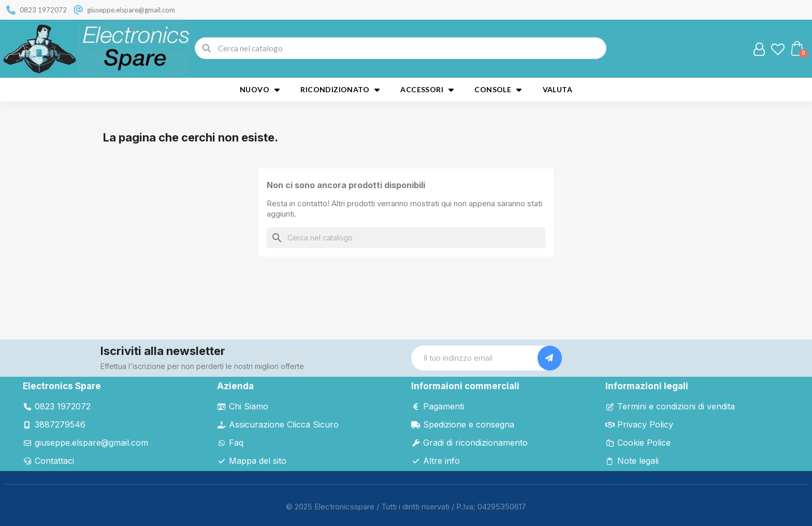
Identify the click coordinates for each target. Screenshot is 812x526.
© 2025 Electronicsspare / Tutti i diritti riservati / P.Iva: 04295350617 (406, 507)
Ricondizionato (340, 90)
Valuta (557, 89)
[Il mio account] (759, 49)
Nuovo (260, 90)
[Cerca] (406, 238)
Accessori (427, 90)
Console (498, 90)
